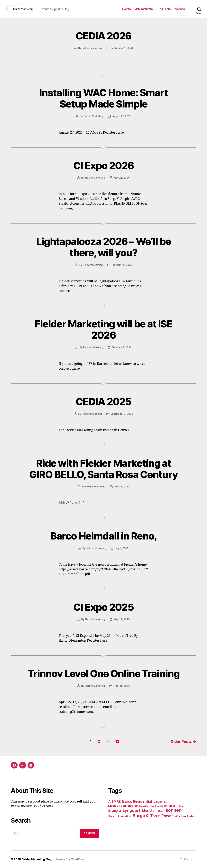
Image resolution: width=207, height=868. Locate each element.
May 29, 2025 (122, 619)
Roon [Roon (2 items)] (161, 811)
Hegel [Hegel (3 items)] (173, 806)
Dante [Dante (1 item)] (166, 802)
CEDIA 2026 (103, 36)
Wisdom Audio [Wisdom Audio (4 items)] (185, 816)
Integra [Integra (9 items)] (115, 810)
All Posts (165, 9)
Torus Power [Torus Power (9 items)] (162, 816)
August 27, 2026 (122, 116)
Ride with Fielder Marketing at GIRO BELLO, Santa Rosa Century (103, 469)
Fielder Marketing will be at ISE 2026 (103, 329)
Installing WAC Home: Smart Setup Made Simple (103, 98)
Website (180, 9)
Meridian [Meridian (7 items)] (149, 810)
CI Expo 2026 (103, 165)
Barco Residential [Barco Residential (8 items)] (137, 801)
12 (117, 741)
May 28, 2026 (122, 178)
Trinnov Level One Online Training (103, 673)
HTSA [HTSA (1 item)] (180, 806)
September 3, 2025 (122, 414)
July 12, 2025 (122, 487)
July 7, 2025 (122, 548)
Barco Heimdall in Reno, (104, 536)
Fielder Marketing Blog (37, 859)
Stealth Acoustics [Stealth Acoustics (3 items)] (120, 816)
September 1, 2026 (122, 48)
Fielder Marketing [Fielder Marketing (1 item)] (146, 806)
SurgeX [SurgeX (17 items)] (140, 816)
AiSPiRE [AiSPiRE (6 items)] (114, 801)
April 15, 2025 (122, 686)
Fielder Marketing (92, 48)
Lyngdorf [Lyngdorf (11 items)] (131, 810)
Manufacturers (144, 9)
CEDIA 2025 (103, 401)
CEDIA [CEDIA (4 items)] (158, 802)
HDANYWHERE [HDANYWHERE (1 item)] (161, 806)
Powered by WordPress (70, 859)
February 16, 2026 (122, 265)
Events (126, 9)
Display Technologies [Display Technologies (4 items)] (123, 806)
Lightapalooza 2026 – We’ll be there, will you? (104, 247)
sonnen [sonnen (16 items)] (174, 810)
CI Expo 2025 (103, 607)
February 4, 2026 (122, 347)
